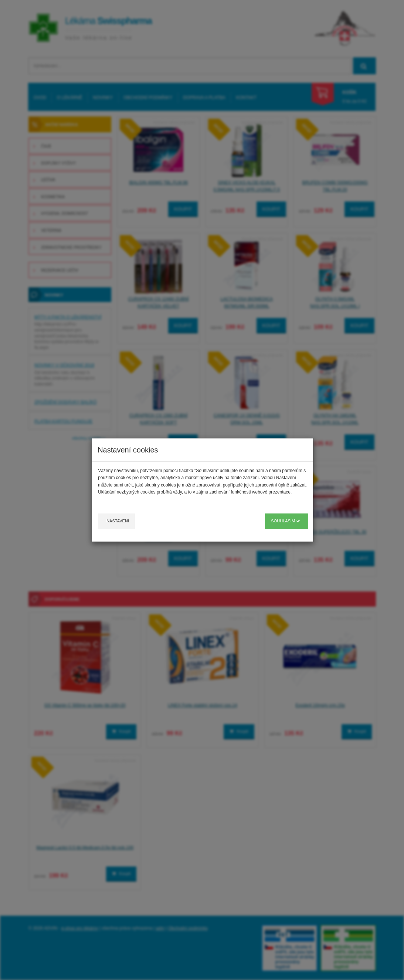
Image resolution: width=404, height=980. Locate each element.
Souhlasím (286, 521)
